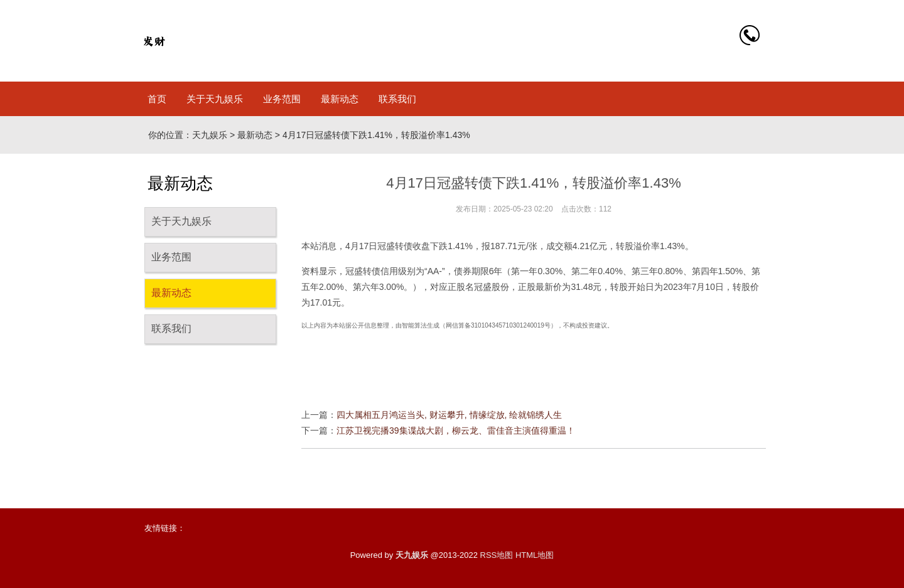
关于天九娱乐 (215, 99)
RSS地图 (497, 555)
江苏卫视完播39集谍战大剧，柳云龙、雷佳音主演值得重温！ (456, 430)
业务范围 (282, 99)
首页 (157, 99)
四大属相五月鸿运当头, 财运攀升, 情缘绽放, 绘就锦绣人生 (449, 415)
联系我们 (397, 99)
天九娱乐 (210, 135)
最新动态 (340, 99)
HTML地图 (535, 555)
